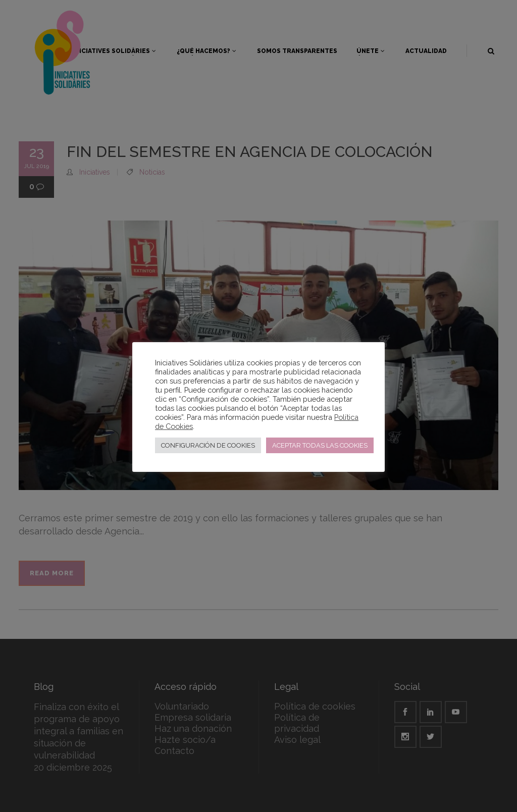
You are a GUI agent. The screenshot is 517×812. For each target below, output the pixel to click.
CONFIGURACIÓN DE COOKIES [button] (208, 445)
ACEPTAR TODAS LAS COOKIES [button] (320, 445)
